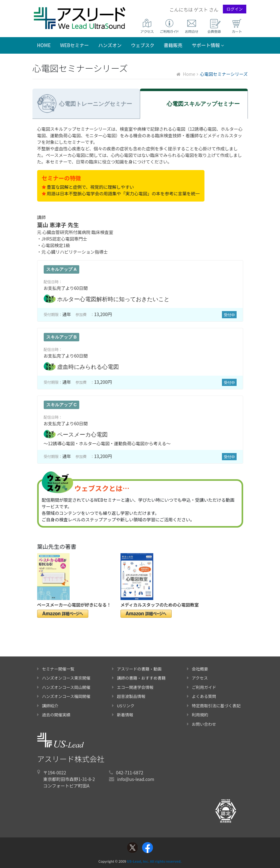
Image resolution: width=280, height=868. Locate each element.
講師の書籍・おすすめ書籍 (139, 678)
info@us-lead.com (136, 779)
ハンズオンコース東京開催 (64, 678)
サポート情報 (208, 45)
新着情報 (123, 715)
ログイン (234, 9)
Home (44, 45)
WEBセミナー (74, 45)
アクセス (197, 678)
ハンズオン (110, 45)
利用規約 (198, 715)
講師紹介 (48, 706)
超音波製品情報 (129, 696)
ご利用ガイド (202, 687)
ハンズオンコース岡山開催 (64, 687)
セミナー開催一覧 (56, 669)
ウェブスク (143, 45)
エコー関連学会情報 (133, 687)
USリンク (123, 706)
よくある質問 (202, 696)
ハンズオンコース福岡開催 (64, 696)
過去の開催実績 (54, 715)
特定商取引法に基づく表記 (214, 706)
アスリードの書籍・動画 (137, 669)
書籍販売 (173, 45)
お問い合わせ (202, 724)
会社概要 (198, 669)
